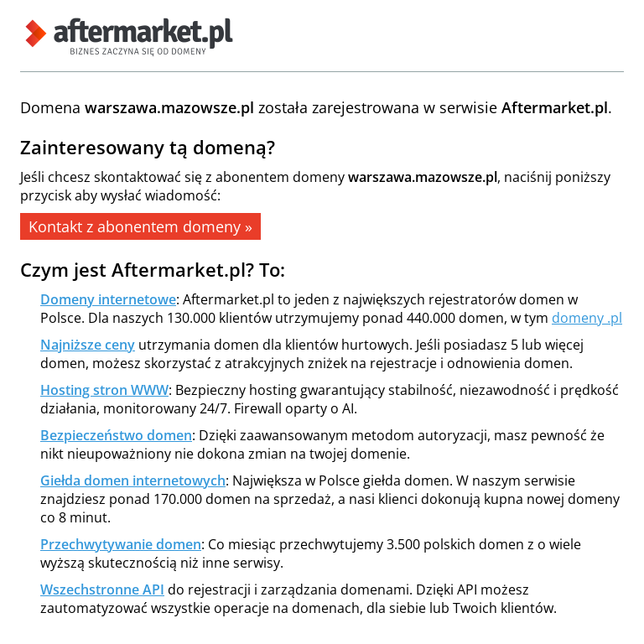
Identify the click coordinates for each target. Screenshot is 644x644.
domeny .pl (587, 318)
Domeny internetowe (108, 299)
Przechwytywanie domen (121, 544)
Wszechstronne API (102, 589)
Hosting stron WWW (104, 390)
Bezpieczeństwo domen (116, 435)
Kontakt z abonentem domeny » (140, 226)
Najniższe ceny (88, 345)
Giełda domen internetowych (133, 480)
